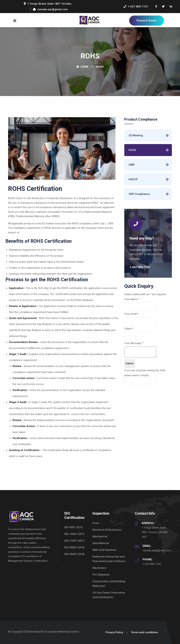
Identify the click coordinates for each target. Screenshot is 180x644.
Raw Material (101, 543)
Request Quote (147, 20)
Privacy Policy (114, 632)
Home (82, 67)
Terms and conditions (144, 632)
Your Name (132, 299)
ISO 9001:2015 (74, 527)
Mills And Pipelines (104, 550)
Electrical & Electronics (107, 530)
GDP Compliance (139, 194)
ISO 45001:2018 (74, 554)
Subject (129, 329)
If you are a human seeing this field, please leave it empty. (145, 378)
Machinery (99, 568)
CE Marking (136, 135)
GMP (132, 165)
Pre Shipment (101, 575)
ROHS (132, 150)
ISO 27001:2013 (74, 541)
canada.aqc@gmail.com (156, 550)
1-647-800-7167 (152, 564)
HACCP (133, 179)
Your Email (131, 314)
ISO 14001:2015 (74, 534)
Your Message (134, 343)
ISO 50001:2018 (74, 547)
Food (96, 523)
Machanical (100, 536)
